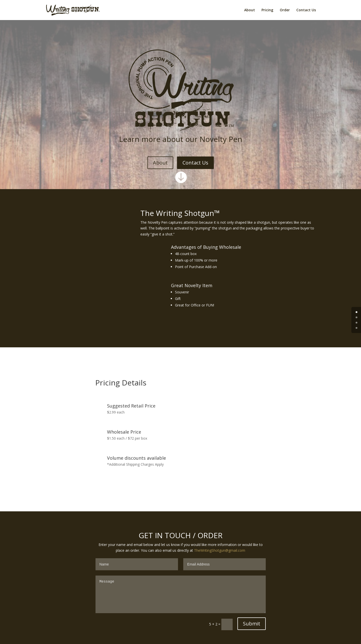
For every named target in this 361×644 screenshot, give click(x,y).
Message (181, 594)
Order (285, 10)
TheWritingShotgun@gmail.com (220, 550)
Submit (252, 624)
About (250, 10)
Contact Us (306, 10)
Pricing (267, 10)
